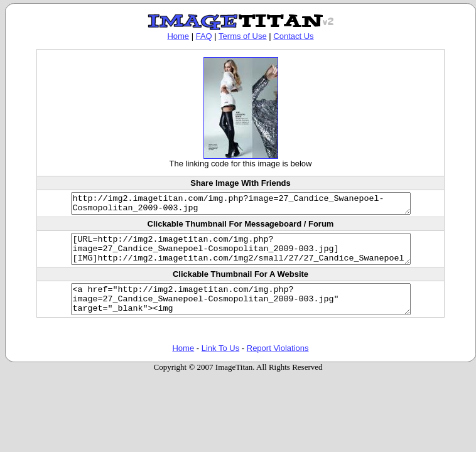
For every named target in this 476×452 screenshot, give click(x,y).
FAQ (204, 36)
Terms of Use (243, 36)
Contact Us (293, 36)
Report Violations (278, 363)
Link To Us (220, 363)
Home (178, 36)
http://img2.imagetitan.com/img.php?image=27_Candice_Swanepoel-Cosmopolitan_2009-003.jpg (241, 205)
